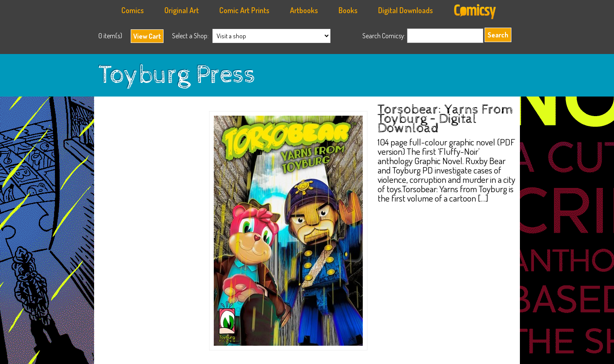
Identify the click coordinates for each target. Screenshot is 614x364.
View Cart (147, 36)
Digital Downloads (406, 10)
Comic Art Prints (244, 10)
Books (348, 10)
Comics (133, 10)
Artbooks (304, 10)
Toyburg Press (177, 75)
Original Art (182, 10)
